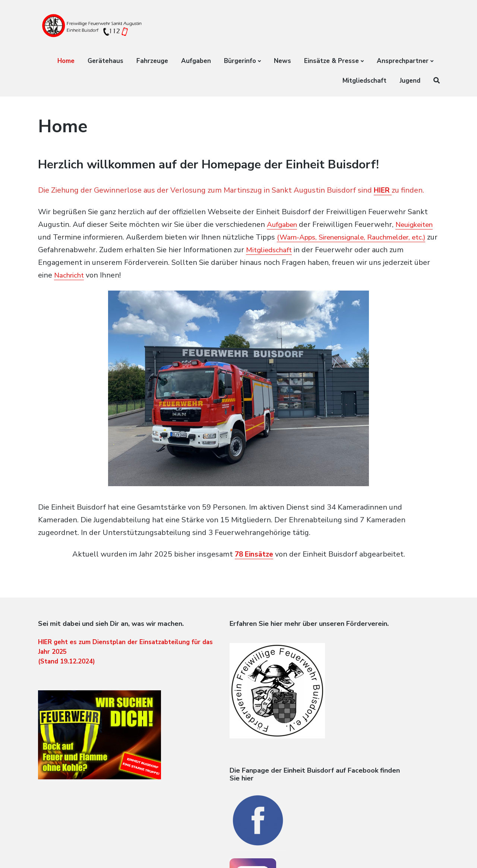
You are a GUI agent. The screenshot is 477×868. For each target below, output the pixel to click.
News (282, 61)
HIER (384, 190)
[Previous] (117, 389)
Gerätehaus (105, 61)
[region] (238, 396)
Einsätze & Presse (331, 61)
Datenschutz (393, 852)
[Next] (360, 389)
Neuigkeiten (59, 237)
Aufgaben (196, 61)
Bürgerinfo (240, 61)
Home (66, 61)
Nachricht (119, 275)
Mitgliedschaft (364, 81)
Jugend (410, 81)
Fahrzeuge (152, 61)
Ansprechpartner (403, 61)
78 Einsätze (254, 554)
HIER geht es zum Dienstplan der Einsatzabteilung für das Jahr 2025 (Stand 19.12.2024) (91, 665)
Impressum (425, 852)
